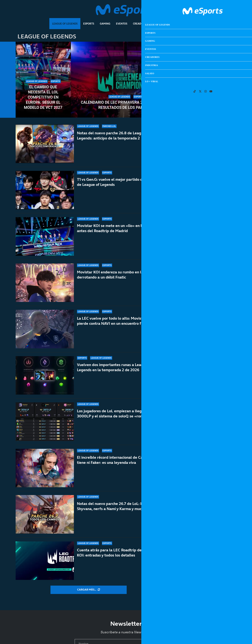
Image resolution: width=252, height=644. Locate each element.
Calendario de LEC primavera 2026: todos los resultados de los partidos (126, 105)
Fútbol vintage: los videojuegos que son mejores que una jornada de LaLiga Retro (215, 278)
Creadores (140, 24)
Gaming (105, 24)
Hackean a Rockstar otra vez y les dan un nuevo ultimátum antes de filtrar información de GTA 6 (214, 201)
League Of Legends (65, 24)
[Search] (228, 10)
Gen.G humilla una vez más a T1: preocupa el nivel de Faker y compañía (209, 97)
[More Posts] (89, 590)
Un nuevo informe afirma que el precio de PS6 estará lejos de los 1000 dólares (214, 253)
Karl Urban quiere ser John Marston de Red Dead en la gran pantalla (213, 425)
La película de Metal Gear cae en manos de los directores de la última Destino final (214, 350)
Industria (160, 24)
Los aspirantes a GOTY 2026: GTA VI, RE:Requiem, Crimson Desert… (214, 375)
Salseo (177, 24)
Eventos (122, 24)
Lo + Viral (194, 24)
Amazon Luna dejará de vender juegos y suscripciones (215, 301)
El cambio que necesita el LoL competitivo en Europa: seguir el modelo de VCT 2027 (43, 97)
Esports (89, 24)
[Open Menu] (233, 10)
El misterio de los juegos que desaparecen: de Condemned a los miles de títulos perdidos (215, 326)
